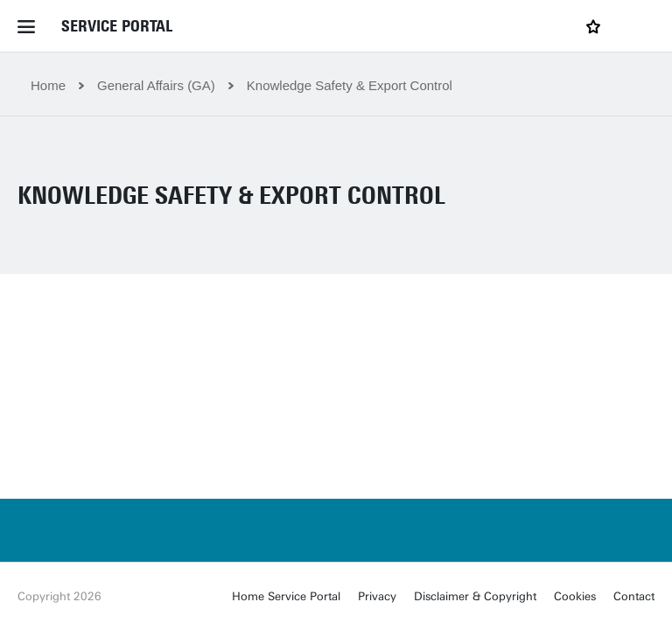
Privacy (377, 596)
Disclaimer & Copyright (475, 596)
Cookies (575, 596)
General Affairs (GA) (156, 85)
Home (48, 85)
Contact (634, 596)
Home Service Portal (286, 596)
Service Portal (117, 26)
